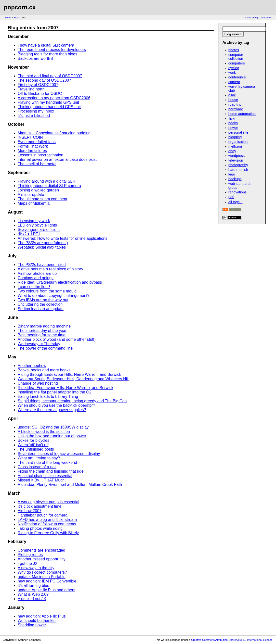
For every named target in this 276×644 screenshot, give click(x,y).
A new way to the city (36, 568)
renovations (237, 192)
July (12, 256)
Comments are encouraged (41, 550)
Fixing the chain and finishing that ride (51, 471)
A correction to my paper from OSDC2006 (54, 98)
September (19, 173)
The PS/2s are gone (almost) (43, 243)
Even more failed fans (37, 142)
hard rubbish (238, 170)
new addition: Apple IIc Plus (42, 616)
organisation (238, 142)
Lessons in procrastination (40, 155)
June (13, 317)
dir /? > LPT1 (29, 234)
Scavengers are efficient (39, 230)
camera (234, 82)
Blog (16, 18)
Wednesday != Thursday (39, 344)
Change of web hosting (38, 383)
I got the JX (28, 563)
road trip (235, 104)
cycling (234, 68)
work (232, 73)
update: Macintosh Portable (42, 577)
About (248, 18)
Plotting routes (30, 555)
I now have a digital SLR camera (46, 45)
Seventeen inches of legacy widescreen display (59, 454)
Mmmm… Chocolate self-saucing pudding (54, 133)
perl (231, 197)
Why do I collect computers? (42, 572)
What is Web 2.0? (33, 594)
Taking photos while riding (40, 528)
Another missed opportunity (42, 559)
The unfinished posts (36, 449)
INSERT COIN (30, 137)
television (236, 160)
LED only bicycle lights (37, 225)
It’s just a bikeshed (34, 116)
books (233, 123)
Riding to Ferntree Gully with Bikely (48, 533)
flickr (232, 118)
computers (237, 63)
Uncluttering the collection (40, 304)
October (16, 124)
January (16, 607)
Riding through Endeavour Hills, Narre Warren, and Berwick (69, 374)
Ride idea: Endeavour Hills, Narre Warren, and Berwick (66, 388)
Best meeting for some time (42, 335)
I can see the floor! (34, 287)
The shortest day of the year (42, 331)
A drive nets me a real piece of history (50, 269)
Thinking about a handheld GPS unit (49, 107)
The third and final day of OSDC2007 (50, 76)
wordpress (237, 156)
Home (8, 18)
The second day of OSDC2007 (44, 80)
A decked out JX (32, 599)
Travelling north (31, 89)
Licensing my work (34, 221)
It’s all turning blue (33, 586)
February (17, 542)
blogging (235, 137)
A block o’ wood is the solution (44, 432)
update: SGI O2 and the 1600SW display (53, 427)
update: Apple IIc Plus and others (46, 590)
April (13, 418)
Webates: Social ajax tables (42, 247)
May (12, 357)
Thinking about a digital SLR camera (49, 186)
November (18, 67)
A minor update (31, 195)
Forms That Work (33, 146)
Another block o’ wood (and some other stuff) (57, 339)
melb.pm (235, 146)
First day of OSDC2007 (38, 85)
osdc (232, 95)
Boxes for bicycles (33, 440)
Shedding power (32, 625)
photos (234, 50)
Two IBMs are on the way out (43, 300)
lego (232, 174)
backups (235, 179)
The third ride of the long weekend (47, 462)
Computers (266, 18)
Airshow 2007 (30, 511)
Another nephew (32, 366)
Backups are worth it (35, 58)
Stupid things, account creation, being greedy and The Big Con (72, 401)
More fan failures (32, 151)
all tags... (236, 202)
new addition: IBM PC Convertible (47, 581)
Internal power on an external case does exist (57, 159)
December (18, 37)
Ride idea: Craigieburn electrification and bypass (60, 282)
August (15, 212)
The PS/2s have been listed (42, 265)
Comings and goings (36, 278)
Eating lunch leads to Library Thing (48, 397)
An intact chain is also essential (45, 476)
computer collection (236, 57)
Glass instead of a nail (37, 467)
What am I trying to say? (39, 458)
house (233, 100)
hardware (236, 109)
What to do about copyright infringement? (54, 296)
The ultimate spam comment (42, 199)
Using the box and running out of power (52, 436)
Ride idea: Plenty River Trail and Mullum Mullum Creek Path (70, 485)
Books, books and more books (44, 370)
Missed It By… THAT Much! (42, 480)
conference (237, 77)
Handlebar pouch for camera (43, 515)
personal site (238, 132)
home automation (242, 114)
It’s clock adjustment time (39, 506)
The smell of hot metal (37, 164)
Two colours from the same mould (47, 291)
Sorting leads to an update (41, 309)
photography (238, 165)
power (233, 128)
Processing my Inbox (36, 111)
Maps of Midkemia (34, 203)
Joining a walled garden (38, 190)
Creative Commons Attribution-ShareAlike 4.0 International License (232, 640)
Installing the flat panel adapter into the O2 (55, 392)
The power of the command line (45, 348)
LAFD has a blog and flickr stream (47, 520)
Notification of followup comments (47, 524)
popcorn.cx (20, 7)
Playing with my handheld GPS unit (48, 102)
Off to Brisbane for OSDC (40, 94)
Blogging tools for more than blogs (47, 54)
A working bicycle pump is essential (48, 502)
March (14, 493)
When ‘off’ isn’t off (33, 445)
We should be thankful (37, 621)
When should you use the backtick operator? (56, 405)
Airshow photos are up (37, 273)
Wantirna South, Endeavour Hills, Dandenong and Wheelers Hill (73, 379)
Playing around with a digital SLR (46, 181)
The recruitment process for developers (52, 50)
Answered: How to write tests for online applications (63, 238)
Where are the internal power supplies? (52, 410)
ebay (232, 151)
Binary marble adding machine (44, 326)
